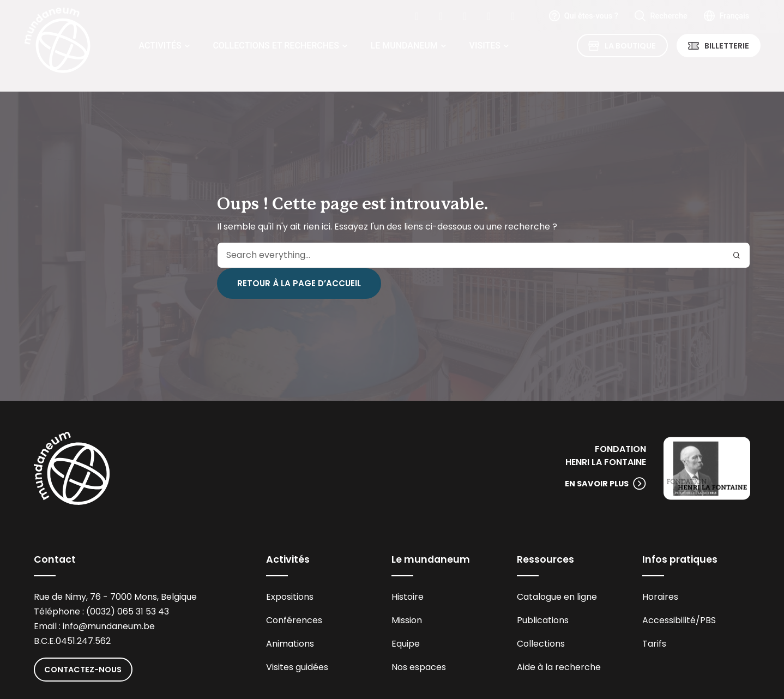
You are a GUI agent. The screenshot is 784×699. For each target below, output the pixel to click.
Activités (160, 46)
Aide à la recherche (559, 667)
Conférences (294, 620)
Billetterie (727, 46)
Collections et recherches (276, 46)
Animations (290, 644)
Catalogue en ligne (557, 597)
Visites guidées (297, 667)
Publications (543, 620)
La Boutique (630, 46)
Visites (485, 46)
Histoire (408, 597)
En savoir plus (597, 484)
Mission (407, 620)
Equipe (406, 644)
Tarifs (654, 644)
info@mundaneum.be (109, 626)
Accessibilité (669, 620)
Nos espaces (419, 667)
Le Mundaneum (404, 46)
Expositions (290, 597)
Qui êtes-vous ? (591, 16)
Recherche (668, 16)
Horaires (660, 597)
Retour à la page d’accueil (299, 283)
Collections (541, 644)
